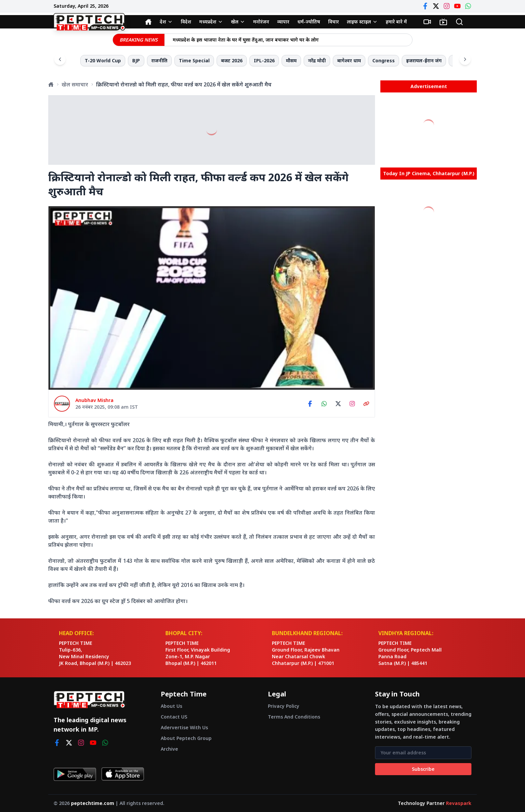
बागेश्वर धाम (349, 60)
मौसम (291, 60)
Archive (169, 749)
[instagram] (81, 743)
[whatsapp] (105, 743)
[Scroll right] (465, 59)
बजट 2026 (232, 60)
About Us (171, 706)
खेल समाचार (75, 84)
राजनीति (159, 60)
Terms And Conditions (294, 717)
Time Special (194, 60)
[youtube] (93, 743)
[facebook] (57, 743)
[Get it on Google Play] (75, 774)
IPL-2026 (264, 60)
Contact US (174, 717)
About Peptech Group (186, 738)
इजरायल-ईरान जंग (424, 60)
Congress (384, 60)
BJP (136, 60)
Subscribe (423, 769)
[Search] (459, 22)
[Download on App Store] (123, 774)
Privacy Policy (284, 706)
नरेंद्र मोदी (317, 60)
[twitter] (69, 743)
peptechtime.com (93, 803)
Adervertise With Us (184, 727)
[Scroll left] (60, 59)
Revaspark (459, 803)
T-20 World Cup (103, 60)
